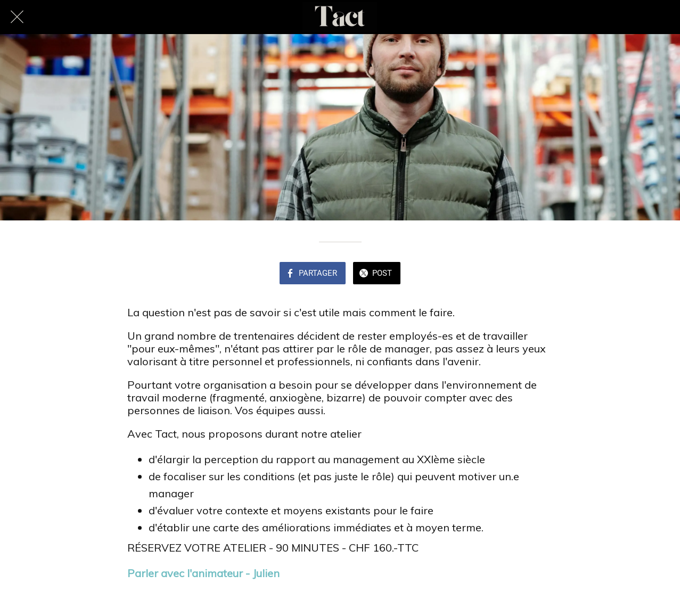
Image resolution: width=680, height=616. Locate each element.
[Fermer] (17, 17)
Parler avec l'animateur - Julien (203, 573)
